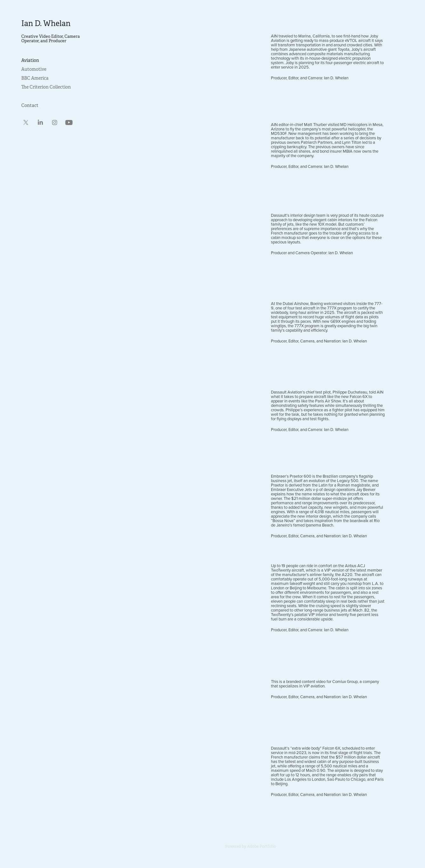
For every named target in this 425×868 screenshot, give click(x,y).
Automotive (34, 69)
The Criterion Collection (46, 87)
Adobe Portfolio (262, 846)
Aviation (30, 60)
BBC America (35, 78)
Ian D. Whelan (46, 23)
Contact (30, 105)
